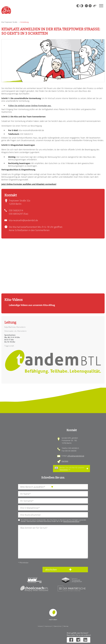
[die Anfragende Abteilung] (53, 487)
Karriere (65, 461)
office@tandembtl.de (76, 456)
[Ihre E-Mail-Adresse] (53, 508)
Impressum (48, 626)
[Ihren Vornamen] (53, 501)
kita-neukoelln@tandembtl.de (23, 220)
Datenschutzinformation (71, 521)
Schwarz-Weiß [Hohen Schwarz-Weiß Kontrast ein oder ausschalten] (78, 6)
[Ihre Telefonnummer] (53, 515)
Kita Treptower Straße (9, 22)
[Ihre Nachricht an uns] (53, 542)
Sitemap (66, 626)
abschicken (51, 570)
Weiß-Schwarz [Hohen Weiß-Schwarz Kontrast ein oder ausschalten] (82, 6)
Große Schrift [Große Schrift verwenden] (90, 6)
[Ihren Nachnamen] (53, 494)
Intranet (40, 626)
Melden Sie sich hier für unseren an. (72, 469)
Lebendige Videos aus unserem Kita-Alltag (32, 305)
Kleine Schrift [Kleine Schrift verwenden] (86, 6)
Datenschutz (58, 626)
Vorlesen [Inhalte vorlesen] (95, 6)
